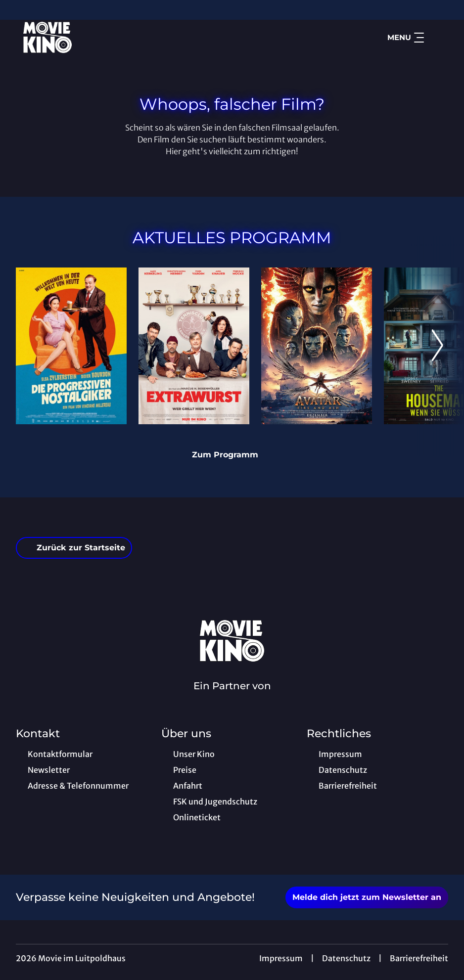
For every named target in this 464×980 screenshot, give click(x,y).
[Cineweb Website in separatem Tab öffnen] (232, 699)
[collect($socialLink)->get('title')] (18, 10)
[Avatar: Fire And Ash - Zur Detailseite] (317, 346)
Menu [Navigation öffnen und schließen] (406, 38)
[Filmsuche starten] (438, 38)
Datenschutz (346, 958)
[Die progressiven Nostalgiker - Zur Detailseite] (71, 346)
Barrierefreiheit (419, 958)
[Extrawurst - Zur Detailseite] (194, 346)
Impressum (281, 958)
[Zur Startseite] (85, 38)
